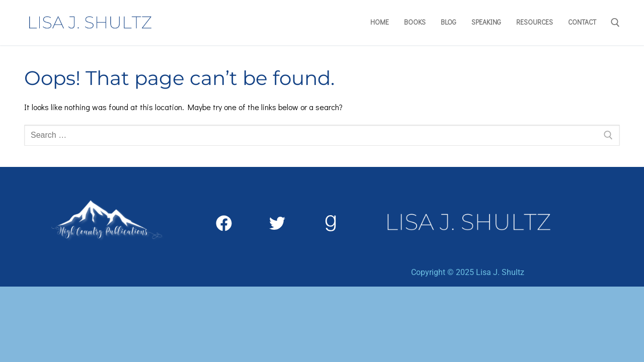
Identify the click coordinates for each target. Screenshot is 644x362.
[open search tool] (615, 23)
